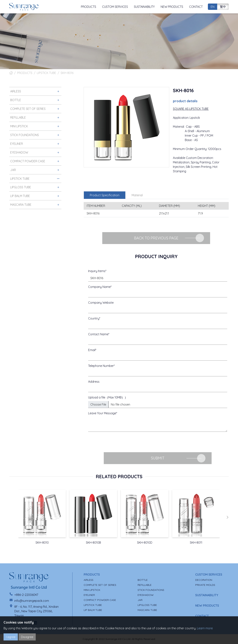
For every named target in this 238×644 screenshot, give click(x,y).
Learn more (205, 628)
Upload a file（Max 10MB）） (108, 397)
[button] (227, 517)
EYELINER (89, 595)
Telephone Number (101, 366)
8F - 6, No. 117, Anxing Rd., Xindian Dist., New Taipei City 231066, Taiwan (36, 611)
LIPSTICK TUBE (46, 73)
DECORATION (204, 580)
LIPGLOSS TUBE (147, 605)
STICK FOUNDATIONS (151, 590)
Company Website (101, 303)
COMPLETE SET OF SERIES (100, 585)
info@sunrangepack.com (32, 601)
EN (213, 7)
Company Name (99, 287)
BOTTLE (143, 580)
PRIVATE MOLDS (205, 585)
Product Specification (105, 195)
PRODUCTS (25, 73)
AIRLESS (89, 580)
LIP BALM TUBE (93, 610)
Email (92, 350)
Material (137, 195)
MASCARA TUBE (147, 610)
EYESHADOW (146, 595)
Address (94, 382)
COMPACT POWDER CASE (100, 600)
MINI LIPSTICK (92, 590)
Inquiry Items (97, 271)
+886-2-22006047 (26, 595)
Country (94, 318)
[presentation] (116, 442)
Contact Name (98, 334)
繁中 (223, 7)
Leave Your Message (102, 413)
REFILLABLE (145, 585)
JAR (140, 600)
